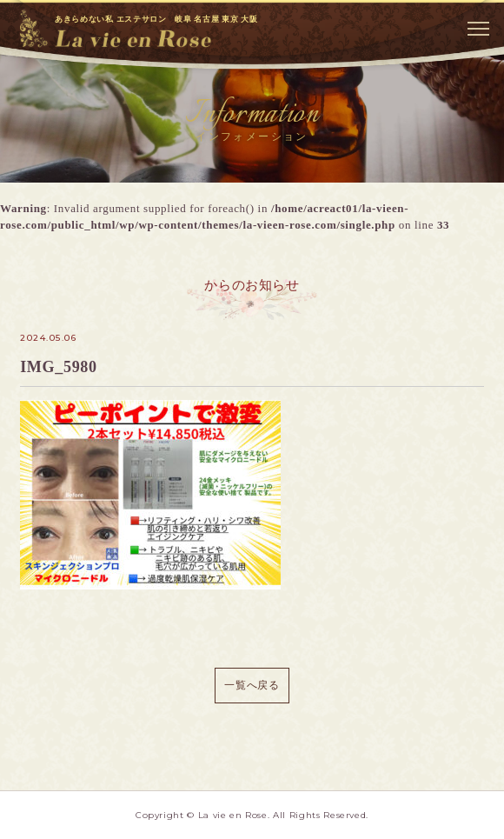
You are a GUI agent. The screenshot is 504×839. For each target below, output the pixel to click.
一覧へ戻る (252, 685)
